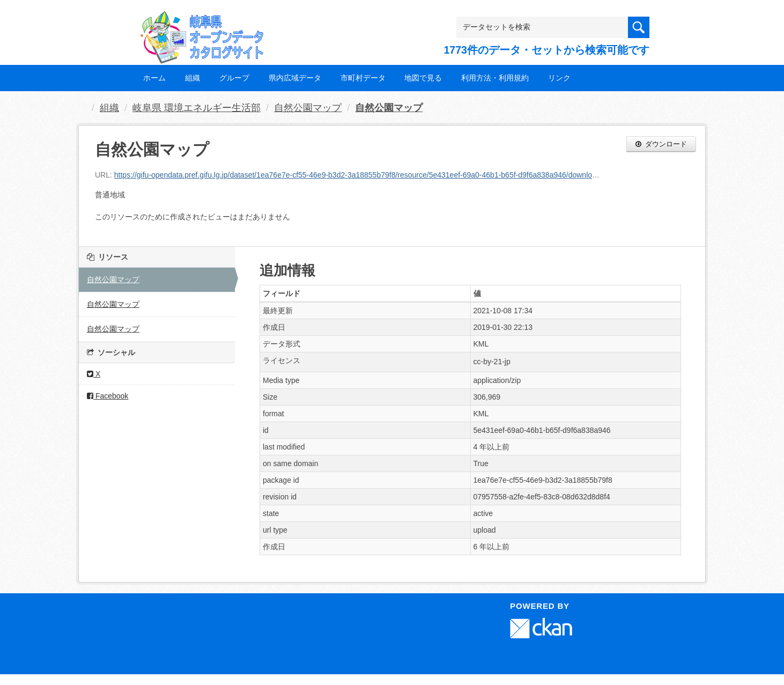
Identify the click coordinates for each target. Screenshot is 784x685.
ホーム (154, 78)
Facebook (108, 396)
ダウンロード (661, 144)
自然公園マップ (308, 108)
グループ (234, 78)
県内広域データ (295, 78)
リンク (559, 78)
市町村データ (363, 78)
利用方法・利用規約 (495, 78)
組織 (193, 78)
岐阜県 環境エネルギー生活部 (197, 108)
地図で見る (423, 78)
